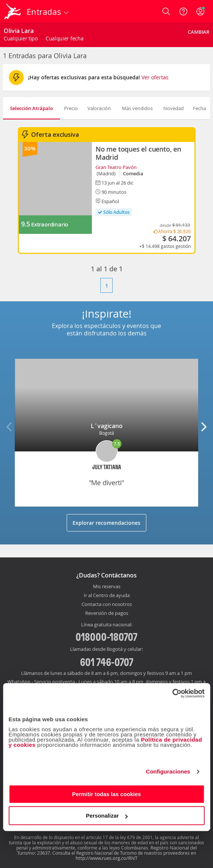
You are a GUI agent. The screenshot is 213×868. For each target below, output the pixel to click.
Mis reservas (107, 587)
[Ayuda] (183, 11)
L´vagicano (107, 426)
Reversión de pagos (107, 613)
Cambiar (199, 32)
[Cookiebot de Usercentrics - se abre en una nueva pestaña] (172, 693)
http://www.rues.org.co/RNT (106, 858)
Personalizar (107, 816)
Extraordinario (50, 224)
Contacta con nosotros (107, 604)
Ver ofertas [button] (155, 77)
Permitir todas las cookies (107, 794)
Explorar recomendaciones (106, 523)
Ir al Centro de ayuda (107, 596)
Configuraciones (168, 771)
